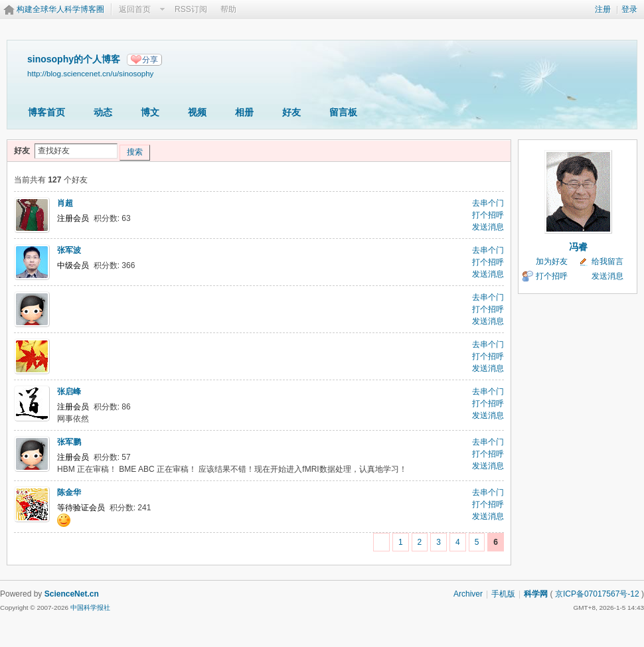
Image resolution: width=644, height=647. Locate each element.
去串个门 (488, 203)
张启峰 (69, 392)
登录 (629, 9)
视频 (197, 112)
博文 (150, 112)
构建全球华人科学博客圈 (60, 9)
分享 (150, 60)
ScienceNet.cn (72, 594)
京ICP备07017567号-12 (597, 594)
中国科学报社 (90, 608)
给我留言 (607, 261)
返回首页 (135, 9)
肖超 (65, 203)
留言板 (343, 112)
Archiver (468, 594)
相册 (244, 112)
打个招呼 (488, 215)
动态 (103, 112)
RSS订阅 (191, 9)
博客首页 (46, 112)
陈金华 (69, 492)
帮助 (228, 9)
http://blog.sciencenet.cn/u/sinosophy (90, 73)
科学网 (536, 594)
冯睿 (578, 247)
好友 (291, 112)
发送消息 (488, 227)
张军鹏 (69, 442)
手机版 (503, 594)
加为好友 (552, 261)
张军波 (69, 250)
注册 (603, 9)
